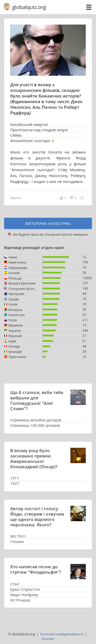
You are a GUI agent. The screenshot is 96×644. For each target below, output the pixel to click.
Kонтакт (48, 639)
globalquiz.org (29, 7)
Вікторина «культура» (48, 223)
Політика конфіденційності (62, 634)
